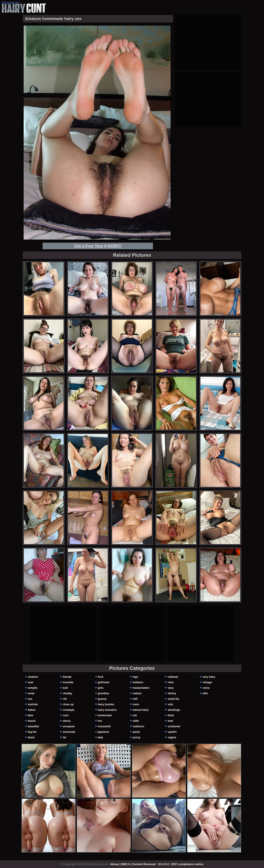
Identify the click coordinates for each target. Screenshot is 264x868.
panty (136, 732)
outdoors (138, 726)
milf (135, 699)
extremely (69, 732)
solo (171, 704)
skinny (172, 693)
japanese (103, 732)
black (31, 737)
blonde (67, 677)
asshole (33, 704)
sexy (171, 688)
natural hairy (141, 710)
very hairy (209, 677)
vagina (172, 737)
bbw (30, 715)
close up (68, 704)
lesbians (138, 682)
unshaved (174, 726)
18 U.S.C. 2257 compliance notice (181, 864)
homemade (105, 715)
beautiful (33, 726)
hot (100, 721)
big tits (32, 732)
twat (170, 721)
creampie (69, 710)
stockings (174, 710)
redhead (173, 677)
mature (137, 693)
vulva (206, 688)
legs (135, 677)
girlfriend (104, 682)
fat (65, 737)
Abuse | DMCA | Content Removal (133, 864)
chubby (68, 693)
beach (32, 721)
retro (171, 682)
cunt (66, 715)
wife (205, 693)
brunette (68, 682)
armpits (33, 688)
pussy (137, 737)
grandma (103, 693)
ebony (67, 721)
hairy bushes (106, 704)
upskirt (172, 732)
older (136, 721)
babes (32, 710)
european (69, 726)
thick (171, 715)
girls (101, 688)
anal (30, 682)
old (135, 715)
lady (100, 737)
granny (102, 699)
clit (65, 699)
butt (65, 688)
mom (136, 704)
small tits (173, 699)
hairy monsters (107, 710)
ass (30, 699)
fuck (101, 677)
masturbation (141, 688)
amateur (33, 677)
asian (31, 693)
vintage (207, 682)
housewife (104, 726)
